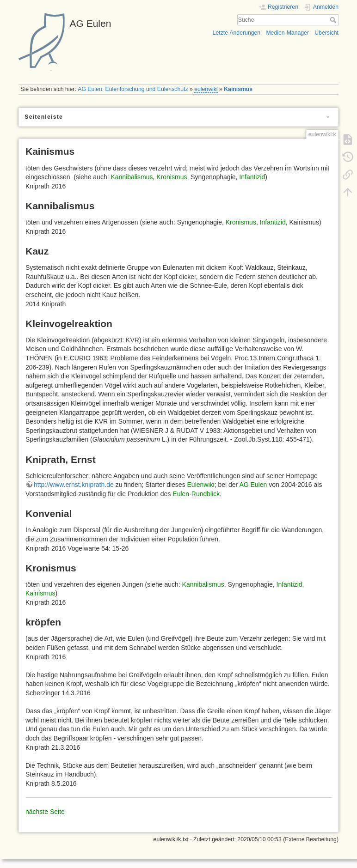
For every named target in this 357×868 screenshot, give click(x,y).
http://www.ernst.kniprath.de (74, 485)
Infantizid (252, 177)
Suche (334, 20)
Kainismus (238, 89)
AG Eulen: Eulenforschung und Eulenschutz (133, 89)
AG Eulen (253, 485)
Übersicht (326, 33)
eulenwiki (206, 89)
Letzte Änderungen (237, 33)
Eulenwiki (201, 485)
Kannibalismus (132, 177)
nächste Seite (45, 812)
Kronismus (172, 177)
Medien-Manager (287, 33)
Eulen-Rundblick (196, 494)
